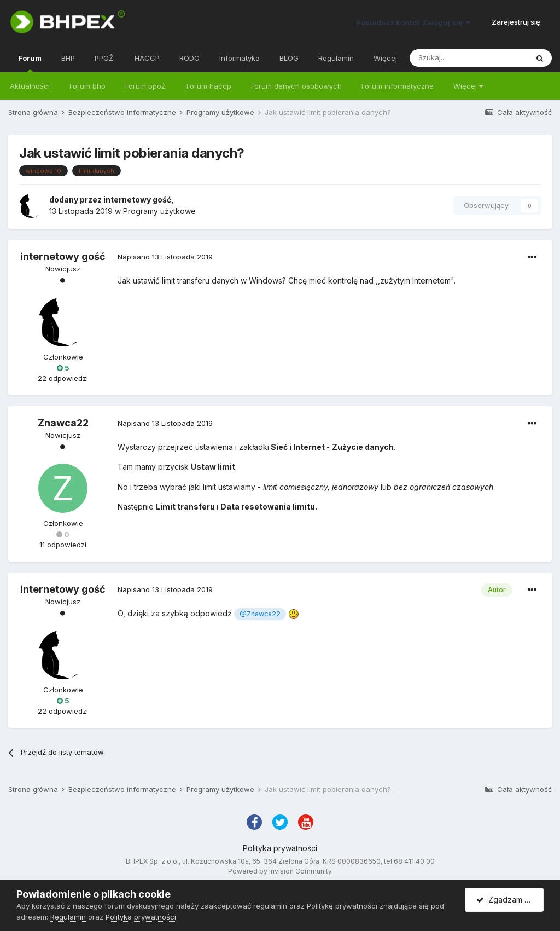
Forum (30, 63)
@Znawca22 (260, 614)
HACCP (147, 58)
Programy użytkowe (159, 211)
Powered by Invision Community (280, 871)
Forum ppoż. (146, 86)
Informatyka (240, 58)
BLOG (289, 58)
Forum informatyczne (398, 86)
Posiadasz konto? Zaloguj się (413, 22)
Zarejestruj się (516, 22)
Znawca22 (63, 423)
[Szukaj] (469, 58)
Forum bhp (87, 86)
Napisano (165, 257)
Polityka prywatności (280, 848)
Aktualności (30, 86)
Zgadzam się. (506, 900)
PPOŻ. (105, 58)
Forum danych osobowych (296, 86)
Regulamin (336, 58)
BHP (68, 58)
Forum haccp (209, 86)
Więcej (468, 86)
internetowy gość (137, 199)
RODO (189, 58)
